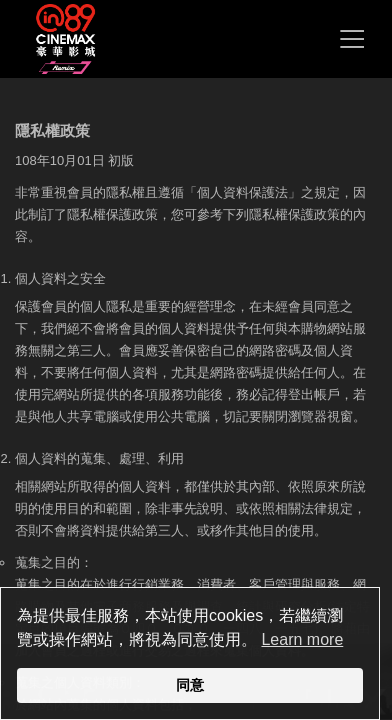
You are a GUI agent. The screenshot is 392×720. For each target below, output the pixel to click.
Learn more (302, 639)
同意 (190, 685)
